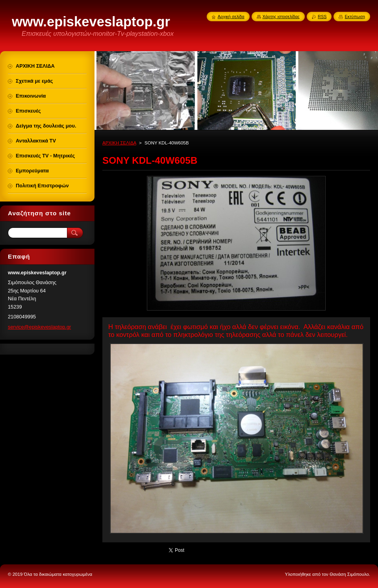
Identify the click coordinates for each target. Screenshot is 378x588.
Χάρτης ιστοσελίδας (281, 17)
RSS (322, 17)
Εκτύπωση (355, 17)
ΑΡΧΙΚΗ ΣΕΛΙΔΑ (119, 143)
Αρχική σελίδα (231, 17)
